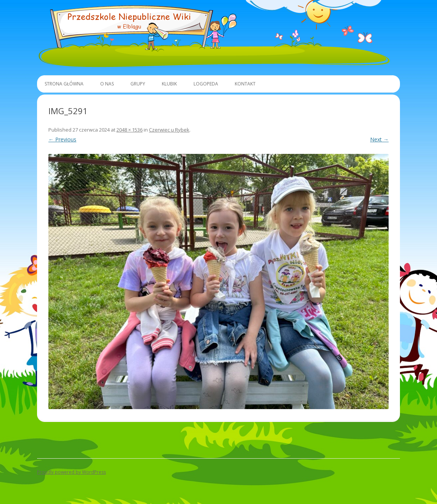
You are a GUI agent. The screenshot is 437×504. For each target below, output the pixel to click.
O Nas (107, 84)
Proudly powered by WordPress (71, 472)
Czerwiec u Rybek (169, 130)
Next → (379, 139)
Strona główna (64, 84)
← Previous (62, 139)
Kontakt (245, 84)
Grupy (138, 84)
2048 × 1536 (129, 130)
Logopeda (206, 84)
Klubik (169, 84)
